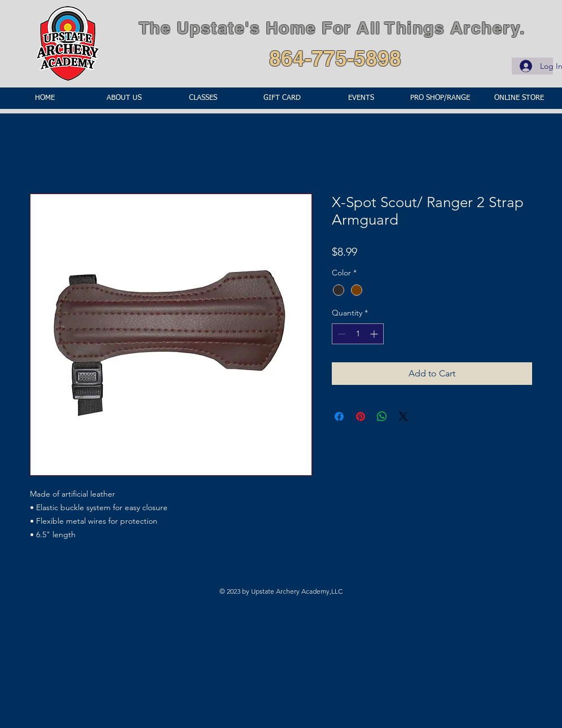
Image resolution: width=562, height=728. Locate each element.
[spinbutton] (358, 334)
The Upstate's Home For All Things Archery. (332, 28)
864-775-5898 (335, 58)
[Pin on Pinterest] (361, 416)
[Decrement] (341, 334)
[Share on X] (403, 416)
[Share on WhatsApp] (382, 416)
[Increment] (375, 334)
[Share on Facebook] (339, 416)
